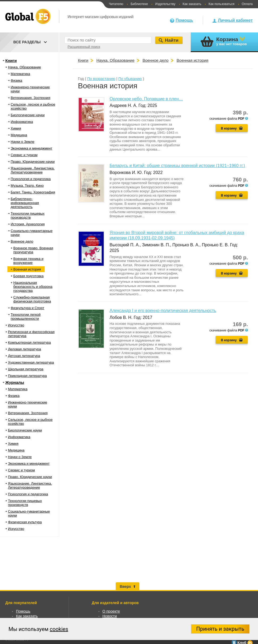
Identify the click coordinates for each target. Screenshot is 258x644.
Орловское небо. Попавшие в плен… (146, 99)
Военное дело (22, 241)
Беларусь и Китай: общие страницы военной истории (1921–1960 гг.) (177, 166)
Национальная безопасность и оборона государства (33, 287)
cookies (59, 629)
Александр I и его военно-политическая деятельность (163, 311)
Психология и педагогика (31, 179)
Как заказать (192, 4)
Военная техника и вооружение (28, 261)
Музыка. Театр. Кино (27, 186)
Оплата (247, 4)
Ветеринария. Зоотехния (30, 98)
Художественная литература (31, 362)
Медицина (19, 135)
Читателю (116, 4)
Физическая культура (25, 522)
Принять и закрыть (220, 629)
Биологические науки (28, 115)
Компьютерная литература (29, 342)
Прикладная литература (27, 376)
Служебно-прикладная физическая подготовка (32, 299)
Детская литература (24, 356)
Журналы (15, 382)
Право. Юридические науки (33, 162)
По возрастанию (101, 79)
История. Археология (28, 224)
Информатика (22, 122)
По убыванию (130, 79)
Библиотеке (139, 4)
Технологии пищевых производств (28, 215)
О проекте (111, 611)
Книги (11, 61)
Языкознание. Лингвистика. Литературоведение (33, 170)
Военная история (27, 269)
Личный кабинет (235, 20)
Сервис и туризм (24, 155)
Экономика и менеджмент (32, 148)
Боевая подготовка (28, 276)
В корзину (229, 128)
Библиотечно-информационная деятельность (25, 203)
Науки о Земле (22, 142)
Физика (16, 80)
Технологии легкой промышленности (26, 317)
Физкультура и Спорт (27, 308)
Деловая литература (24, 349)
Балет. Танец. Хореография (33, 192)
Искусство (16, 325)
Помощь (184, 20)
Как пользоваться (221, 4)
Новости (110, 616)
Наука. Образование (24, 67)
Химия (16, 128)
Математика (20, 74)
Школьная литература (26, 369)
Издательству (165, 4)
